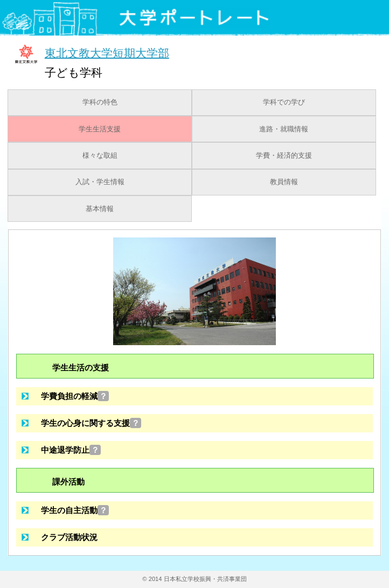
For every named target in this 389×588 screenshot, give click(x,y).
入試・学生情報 (100, 182)
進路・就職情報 (284, 129)
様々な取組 (100, 156)
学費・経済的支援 (284, 156)
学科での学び (284, 102)
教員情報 (284, 182)
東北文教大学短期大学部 (107, 52)
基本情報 (100, 209)
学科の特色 (100, 102)
